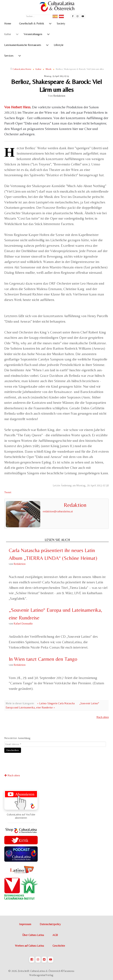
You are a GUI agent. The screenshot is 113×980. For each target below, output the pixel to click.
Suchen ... (25, 14)
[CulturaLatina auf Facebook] (32, 960)
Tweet (8, 492)
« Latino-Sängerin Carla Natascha (56, 703)
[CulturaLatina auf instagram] (78, 16)
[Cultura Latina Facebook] (73, 16)
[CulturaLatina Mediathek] (83, 16)
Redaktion (59, 96)
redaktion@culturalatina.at (58, 511)
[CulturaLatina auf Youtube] (51, 960)
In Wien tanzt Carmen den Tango (43, 659)
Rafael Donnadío (23, 624)
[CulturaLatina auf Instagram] (38, 960)
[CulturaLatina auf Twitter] (44, 960)
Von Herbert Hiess (17, 107)
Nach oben (103, 717)
